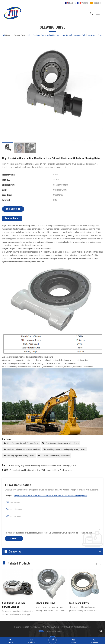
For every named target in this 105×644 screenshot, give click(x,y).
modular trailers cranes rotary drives (23, 449)
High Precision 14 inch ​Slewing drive (23, 443)
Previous (97, 563)
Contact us (13, 209)
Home (7, 35)
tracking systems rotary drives (21, 456)
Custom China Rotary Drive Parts (56, 456)
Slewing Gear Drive (45, 603)
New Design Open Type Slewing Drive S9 (14, 605)
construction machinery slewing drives (62, 443)
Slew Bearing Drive (79, 603)
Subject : (46, 495)
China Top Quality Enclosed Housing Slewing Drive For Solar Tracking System (42, 465)
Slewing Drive (20, 35)
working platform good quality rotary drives (66, 449)
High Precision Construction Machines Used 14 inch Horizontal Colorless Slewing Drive (50, 495)
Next (101, 563)
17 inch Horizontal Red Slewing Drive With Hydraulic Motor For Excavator (41, 470)
